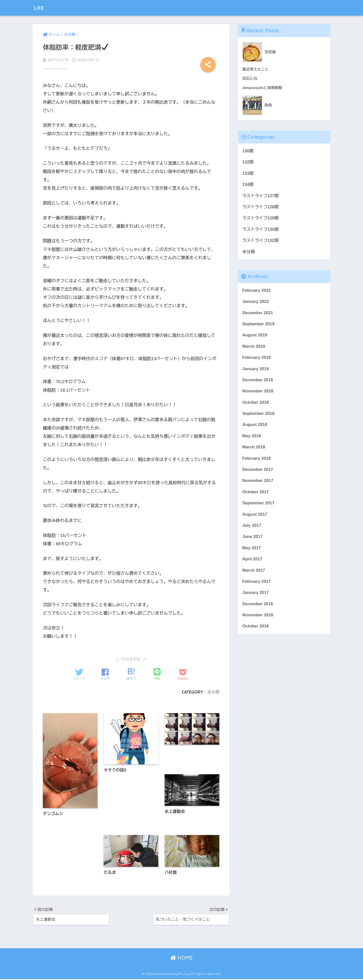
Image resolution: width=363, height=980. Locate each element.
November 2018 (258, 393)
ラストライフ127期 (261, 196)
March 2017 (254, 573)
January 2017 (256, 596)
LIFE (40, 8)
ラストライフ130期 (261, 230)
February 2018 (257, 460)
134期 (248, 185)
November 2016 (258, 618)
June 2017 (252, 539)
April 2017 (252, 562)
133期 (248, 174)
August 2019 (255, 336)
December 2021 (258, 314)
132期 (248, 162)
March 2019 (254, 348)
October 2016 (256, 630)
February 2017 (257, 584)
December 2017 (258, 472)
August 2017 (255, 517)
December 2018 (258, 381)
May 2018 (252, 438)
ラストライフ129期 (261, 219)
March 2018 (254, 449)
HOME (182, 959)
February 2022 (257, 291)
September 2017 (259, 506)
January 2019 (256, 370)
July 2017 (252, 528)
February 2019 (257, 359)
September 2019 (259, 325)
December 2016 (258, 607)
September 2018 (259, 415)
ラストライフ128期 (261, 207)
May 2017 (252, 551)
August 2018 (255, 427)
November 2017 (258, 483)
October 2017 (256, 494)
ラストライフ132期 (261, 241)
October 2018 (256, 404)
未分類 (213, 692)
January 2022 (256, 302)
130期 (248, 151)
